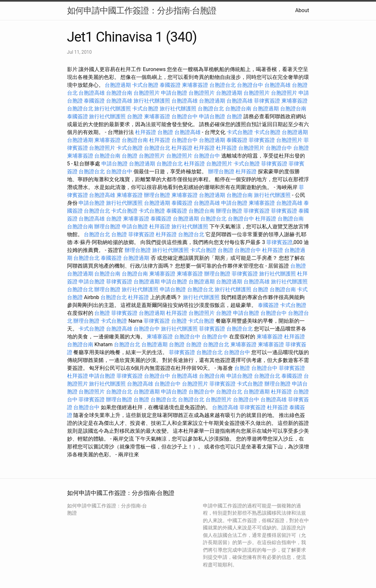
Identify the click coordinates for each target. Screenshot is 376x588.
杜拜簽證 (146, 132)
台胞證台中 (250, 85)
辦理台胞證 (221, 171)
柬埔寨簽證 (195, 85)
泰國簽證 (170, 85)
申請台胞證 (174, 93)
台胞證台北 (223, 85)
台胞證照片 (147, 93)
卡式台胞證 (145, 85)
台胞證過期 (118, 85)
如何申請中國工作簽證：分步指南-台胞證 (142, 10)
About (302, 10)
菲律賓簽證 (267, 101)
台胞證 (135, 116)
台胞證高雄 (278, 85)
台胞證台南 (119, 93)
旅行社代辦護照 (152, 101)
